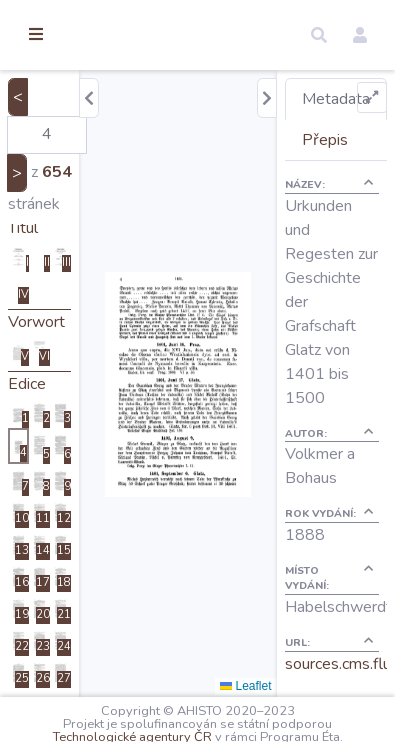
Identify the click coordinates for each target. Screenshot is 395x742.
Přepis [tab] (325, 140)
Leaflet (245, 686)
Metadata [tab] (336, 99)
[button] (319, 35)
